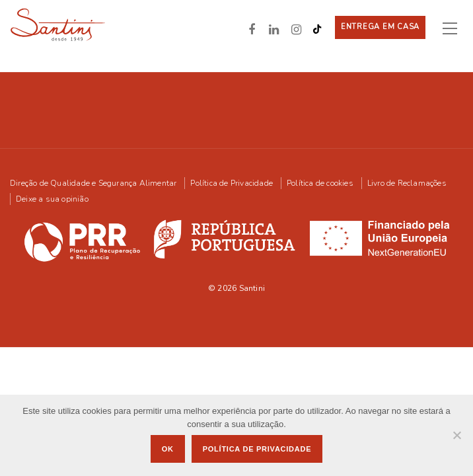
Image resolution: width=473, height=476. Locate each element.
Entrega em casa (380, 27)
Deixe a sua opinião (52, 198)
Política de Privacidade (232, 182)
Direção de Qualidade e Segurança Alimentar (93, 182)
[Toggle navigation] (455, 28)
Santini (252, 288)
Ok (168, 449)
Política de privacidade (257, 449)
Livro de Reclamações (407, 182)
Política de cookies (320, 182)
